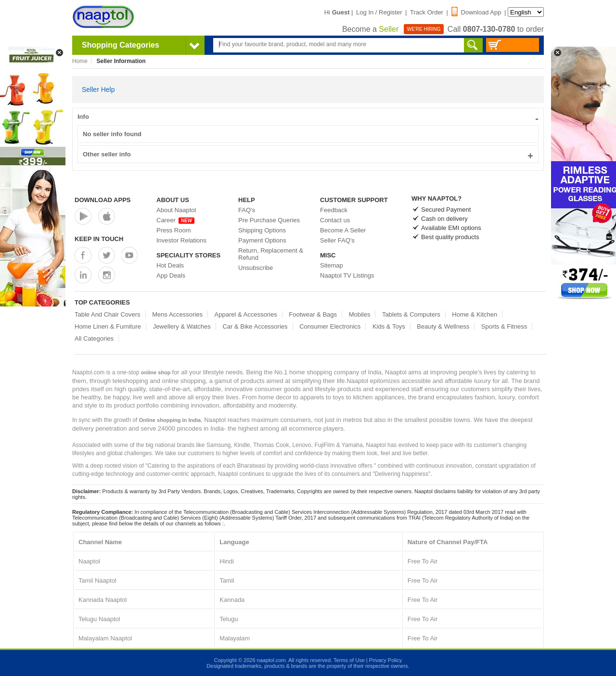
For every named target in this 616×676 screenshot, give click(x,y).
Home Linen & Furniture (108, 326)
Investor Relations (181, 240)
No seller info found (112, 134)
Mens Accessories (177, 314)
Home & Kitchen (475, 314)
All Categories (94, 338)
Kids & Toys (389, 326)
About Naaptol (176, 210)
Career (175, 220)
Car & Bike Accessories (255, 326)
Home (80, 61)
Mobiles (360, 314)
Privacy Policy (385, 660)
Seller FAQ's (337, 240)
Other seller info (308, 154)
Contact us (335, 220)
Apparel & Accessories (246, 314)
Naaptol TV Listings (347, 275)
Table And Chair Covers (108, 314)
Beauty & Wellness (443, 326)
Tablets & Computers (411, 314)
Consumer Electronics (330, 326)
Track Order (427, 12)
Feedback (334, 210)
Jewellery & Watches (182, 326)
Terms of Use (349, 660)
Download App (476, 12)
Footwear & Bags (313, 314)
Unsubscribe (256, 268)
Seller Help (98, 89)
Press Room (174, 230)
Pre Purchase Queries (269, 220)
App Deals (171, 275)
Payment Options (262, 240)
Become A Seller (343, 230)
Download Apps (103, 200)
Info (308, 117)
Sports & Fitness (504, 326)
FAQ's (247, 210)
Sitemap (332, 265)
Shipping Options (262, 230)
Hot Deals (170, 265)
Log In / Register (379, 12)
